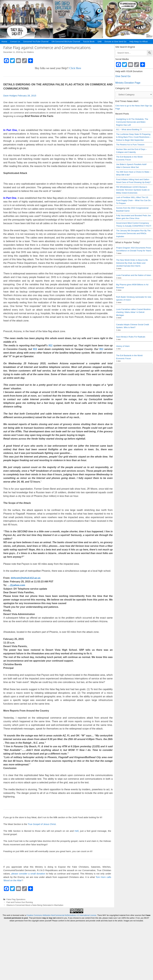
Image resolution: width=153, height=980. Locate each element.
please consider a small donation (28, 874)
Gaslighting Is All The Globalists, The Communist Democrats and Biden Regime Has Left (132, 122)
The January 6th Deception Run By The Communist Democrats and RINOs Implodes (133, 233)
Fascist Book (89, 41)
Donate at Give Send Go (115, 41)
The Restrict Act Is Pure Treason (130, 145)
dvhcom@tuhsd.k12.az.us (26, 578)
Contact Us (15, 41)
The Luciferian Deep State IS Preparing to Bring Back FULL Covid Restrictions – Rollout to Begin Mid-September (134, 137)
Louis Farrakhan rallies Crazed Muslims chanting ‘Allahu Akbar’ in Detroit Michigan (133, 312)
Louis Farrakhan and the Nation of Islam (134, 275)
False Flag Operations (16, 899)
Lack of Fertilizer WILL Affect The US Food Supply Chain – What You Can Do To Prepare (133, 200)
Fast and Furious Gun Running (20, 902)
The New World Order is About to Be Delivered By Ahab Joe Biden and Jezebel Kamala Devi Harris (132, 263)
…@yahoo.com (16, 585)
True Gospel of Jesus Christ (42, 824)
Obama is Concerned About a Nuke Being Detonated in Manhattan (35, 905)
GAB (100, 41)
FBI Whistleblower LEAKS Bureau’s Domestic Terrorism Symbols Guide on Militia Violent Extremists (133, 190)
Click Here (75, 68)
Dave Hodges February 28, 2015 (20, 96)
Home (4, 41)
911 (51, 345)
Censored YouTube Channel (36, 41)
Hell (77, 831)
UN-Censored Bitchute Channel (66, 41)
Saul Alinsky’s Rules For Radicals (131, 337)
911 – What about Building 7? (129, 129)
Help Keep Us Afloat (139, 41)
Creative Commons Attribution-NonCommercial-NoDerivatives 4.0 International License (61, 915)
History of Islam (123, 346)
